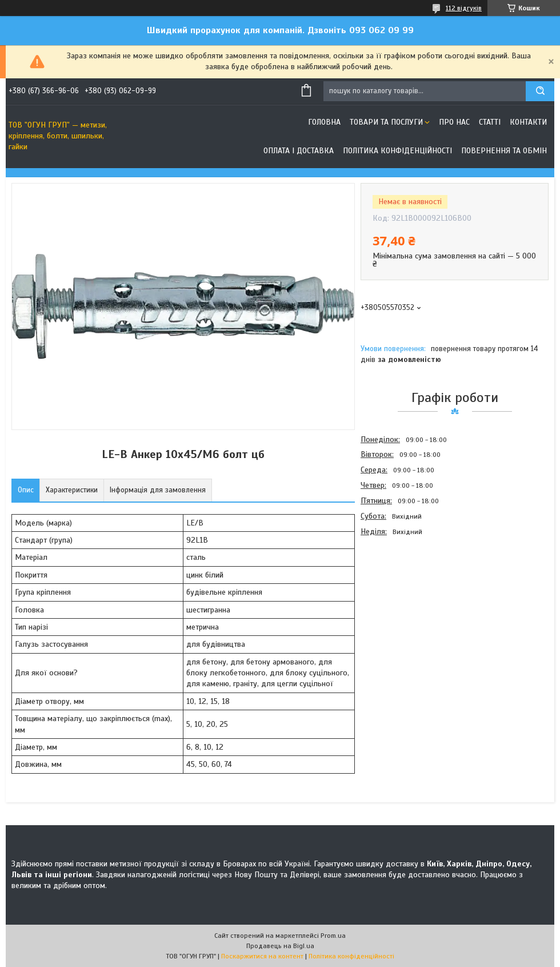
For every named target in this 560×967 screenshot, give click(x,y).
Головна (324, 122)
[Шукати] (540, 91)
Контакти (528, 122)
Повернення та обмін (504, 151)
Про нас (454, 122)
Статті (490, 122)
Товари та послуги (386, 122)
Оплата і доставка (299, 151)
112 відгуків (464, 8)
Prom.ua (333, 936)
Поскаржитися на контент (262, 956)
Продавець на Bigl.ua (280, 946)
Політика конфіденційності (397, 151)
